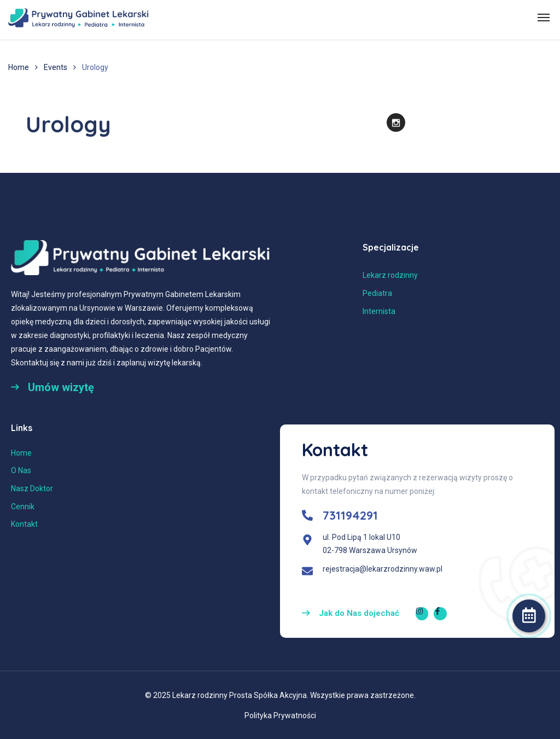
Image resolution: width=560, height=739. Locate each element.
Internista (379, 311)
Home (19, 67)
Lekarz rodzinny (390, 275)
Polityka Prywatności (280, 715)
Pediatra (377, 293)
